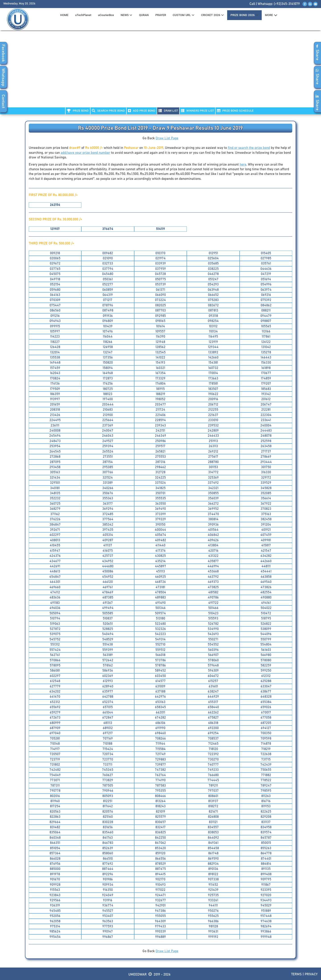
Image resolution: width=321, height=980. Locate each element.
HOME (64, 15)
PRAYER (161, 15)
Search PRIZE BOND (108, 111)
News (126, 15)
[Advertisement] (160, 72)
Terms (296, 974)
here (243, 165)
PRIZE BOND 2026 (244, 15)
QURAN (144, 15)
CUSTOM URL (184, 15)
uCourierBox (106, 15)
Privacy (311, 974)
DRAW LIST (168, 111)
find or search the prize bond (249, 148)
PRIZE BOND (78, 111)
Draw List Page (167, 138)
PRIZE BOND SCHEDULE (235, 111)
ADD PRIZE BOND (142, 111)
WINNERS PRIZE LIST (197, 111)
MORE (271, 15)
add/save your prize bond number (85, 153)
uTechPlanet (83, 15)
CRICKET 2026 (212, 15)
